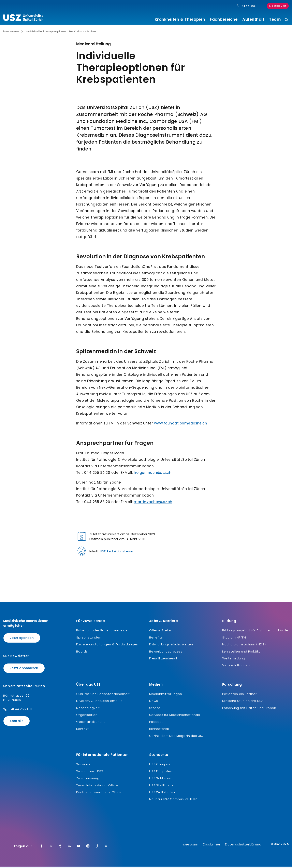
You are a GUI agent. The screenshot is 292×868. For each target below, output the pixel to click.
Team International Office (97, 787)
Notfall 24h (278, 6)
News (154, 702)
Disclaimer (212, 846)
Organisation (87, 716)
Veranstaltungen (236, 667)
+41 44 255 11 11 (20, 711)
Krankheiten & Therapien (180, 19)
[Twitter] (51, 848)
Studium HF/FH (234, 639)
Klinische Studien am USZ (243, 702)
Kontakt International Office (99, 794)
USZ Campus (160, 766)
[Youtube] (79, 848)
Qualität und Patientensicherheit (103, 695)
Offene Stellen (161, 632)
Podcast (156, 723)
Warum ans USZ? (90, 773)
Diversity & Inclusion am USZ (99, 702)
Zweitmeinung (88, 780)
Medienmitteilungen (166, 695)
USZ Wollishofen (162, 794)
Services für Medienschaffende (175, 716)
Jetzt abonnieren (24, 669)
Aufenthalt (253, 19)
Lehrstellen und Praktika (242, 653)
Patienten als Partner (239, 695)
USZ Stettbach (161, 787)
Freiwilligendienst (163, 660)
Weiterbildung (234, 660)
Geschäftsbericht (91, 723)
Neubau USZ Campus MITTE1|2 (173, 801)
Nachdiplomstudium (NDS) (244, 646)
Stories (155, 709)
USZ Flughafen (161, 773)
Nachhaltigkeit (88, 709)
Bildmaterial (159, 730)
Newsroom (11, 33)
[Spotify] (106, 848)
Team (275, 19)
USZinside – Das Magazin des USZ (177, 737)
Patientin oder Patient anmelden (103, 632)
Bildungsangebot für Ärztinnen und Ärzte (255, 632)
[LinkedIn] (69, 848)
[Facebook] (42, 848)
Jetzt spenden (22, 639)
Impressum (189, 846)
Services (83, 766)
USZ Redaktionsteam (117, 553)
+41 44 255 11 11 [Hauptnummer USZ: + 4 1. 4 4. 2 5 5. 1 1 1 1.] (249, 6)
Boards (82, 653)
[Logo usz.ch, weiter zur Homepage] (23, 18)
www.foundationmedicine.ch (181, 425)
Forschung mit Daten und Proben (249, 709)
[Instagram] (88, 848)
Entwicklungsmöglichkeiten (171, 646)
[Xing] (60, 848)
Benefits (156, 639)
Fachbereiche (224, 19)
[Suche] (286, 20)
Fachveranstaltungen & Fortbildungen (107, 646)
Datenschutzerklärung (243, 846)
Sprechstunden (89, 639)
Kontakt (17, 722)
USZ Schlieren (160, 780)
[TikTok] (97, 848)
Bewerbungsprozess (166, 653)
